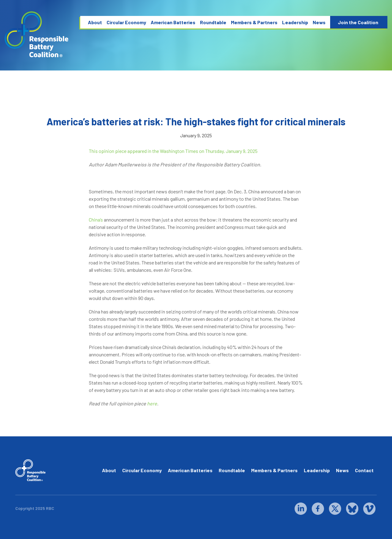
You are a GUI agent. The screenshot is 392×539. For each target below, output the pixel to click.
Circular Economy (126, 22)
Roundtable (213, 22)
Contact (364, 470)
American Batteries (173, 22)
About (95, 22)
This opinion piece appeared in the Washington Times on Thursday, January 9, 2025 (173, 151)
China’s (96, 220)
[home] (37, 34)
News (319, 22)
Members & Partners (254, 22)
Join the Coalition (358, 22)
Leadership (295, 22)
